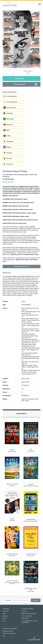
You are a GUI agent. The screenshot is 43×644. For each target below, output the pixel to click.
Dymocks (10, 125)
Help (4, 636)
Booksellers (6, 611)
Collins (9, 136)
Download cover (19, 84)
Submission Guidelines (27, 609)
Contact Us (24, 611)
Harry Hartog (11, 108)
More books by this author (21, 266)
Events (4, 618)
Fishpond (10, 164)
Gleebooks (10, 141)
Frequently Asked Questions (10, 629)
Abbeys (9, 147)
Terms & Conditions (27, 616)
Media (4, 614)
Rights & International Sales (29, 614)
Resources (5, 616)
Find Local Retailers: (10, 92)
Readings (10, 113)
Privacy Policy (25, 618)
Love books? (8, 600)
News (4, 621)
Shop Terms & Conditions (9, 633)
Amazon (9, 153)
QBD (8, 130)
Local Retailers (12, 96)
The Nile (9, 158)
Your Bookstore (12, 102)
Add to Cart (19, 78)
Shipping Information (8, 631)
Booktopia (10, 119)
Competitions (6, 609)
